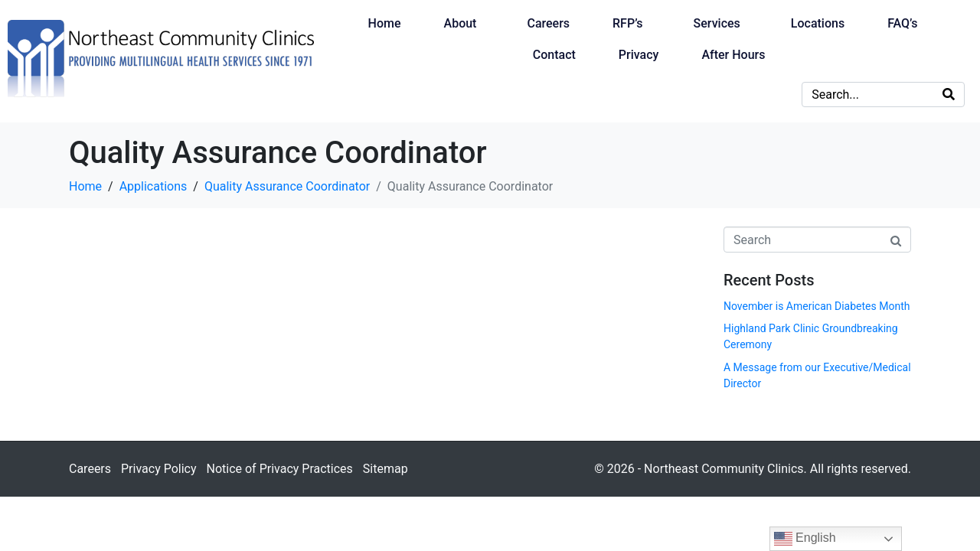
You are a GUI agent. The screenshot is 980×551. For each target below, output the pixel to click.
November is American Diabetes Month (817, 306)
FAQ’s (902, 23)
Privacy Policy (159, 469)
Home (385, 23)
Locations (818, 23)
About (461, 23)
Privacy (639, 55)
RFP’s (628, 23)
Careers (548, 23)
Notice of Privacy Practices (279, 469)
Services (717, 23)
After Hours (733, 55)
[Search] (949, 95)
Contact (554, 55)
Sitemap (385, 469)
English (805, 539)
